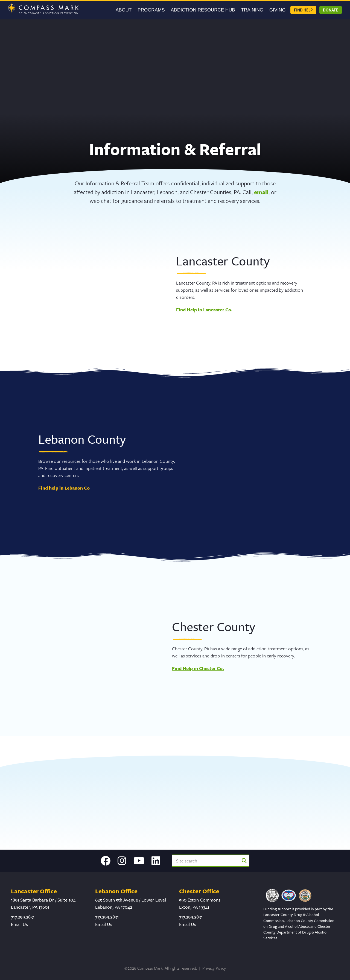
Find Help (303, 10)
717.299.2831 (23, 917)
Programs (151, 10)
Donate (330, 10)
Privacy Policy (214, 968)
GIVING (278, 10)
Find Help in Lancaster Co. (204, 310)
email (261, 192)
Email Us (19, 924)
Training (252, 10)
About (124, 10)
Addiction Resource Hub (203, 10)
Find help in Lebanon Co (64, 488)
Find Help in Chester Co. (198, 668)
